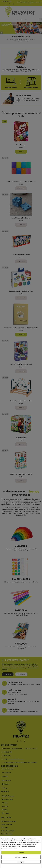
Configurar (21, 862)
